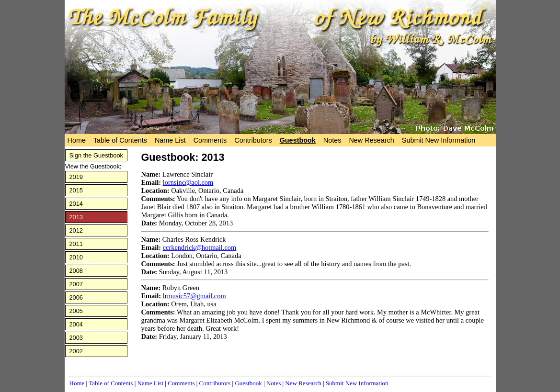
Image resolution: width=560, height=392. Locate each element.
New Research (371, 140)
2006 (76, 297)
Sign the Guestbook (96, 155)
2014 (76, 204)
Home (77, 140)
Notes (332, 140)
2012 (76, 230)
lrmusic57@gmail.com (194, 296)
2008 (76, 271)
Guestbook (298, 140)
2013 (76, 217)
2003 (76, 338)
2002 (76, 351)
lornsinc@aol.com (188, 182)
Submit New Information (439, 140)
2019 (76, 177)
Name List (170, 140)
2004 (76, 324)
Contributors (253, 140)
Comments (210, 140)
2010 (76, 257)
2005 (76, 311)
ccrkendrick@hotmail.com (200, 247)
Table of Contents (120, 140)
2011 (76, 244)
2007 (76, 284)
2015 (76, 190)
